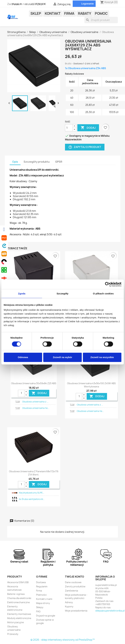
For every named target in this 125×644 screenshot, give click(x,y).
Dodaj (88, 128)
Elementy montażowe (19, 614)
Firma (69, 14)
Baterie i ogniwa (16, 594)
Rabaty (85, 14)
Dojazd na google (46, 616)
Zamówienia (71, 591)
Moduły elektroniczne (19, 618)
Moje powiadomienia (76, 611)
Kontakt (53, 14)
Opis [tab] (15, 162)
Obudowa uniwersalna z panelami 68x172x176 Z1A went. (34, 473)
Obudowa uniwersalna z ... (35, 402)
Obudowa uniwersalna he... (36, 408)
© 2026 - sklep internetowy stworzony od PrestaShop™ (63, 640)
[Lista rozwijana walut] (41, 4)
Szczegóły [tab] (62, 294)
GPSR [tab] (59, 162)
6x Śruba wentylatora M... (32, 499)
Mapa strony (43, 603)
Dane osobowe (73, 582)
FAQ (38, 611)
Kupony (69, 606)
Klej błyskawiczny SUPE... (32, 493)
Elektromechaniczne (19, 602)
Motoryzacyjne (16, 622)
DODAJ (39, 393)
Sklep (36, 14)
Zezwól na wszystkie (102, 357)
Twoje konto (75, 577)
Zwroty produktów (75, 586)
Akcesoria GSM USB (18, 582)
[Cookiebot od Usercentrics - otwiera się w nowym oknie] (107, 284)
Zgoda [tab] (22, 294)
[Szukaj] (101, 20)
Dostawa (41, 582)
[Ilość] (69, 128)
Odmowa (23, 357)
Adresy (69, 602)
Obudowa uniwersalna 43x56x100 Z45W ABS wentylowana (91, 385)
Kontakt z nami (44, 599)
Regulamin (42, 586)
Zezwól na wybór (63, 357)
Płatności (41, 595)
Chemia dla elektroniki (19, 598)
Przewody (13, 634)
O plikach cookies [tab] (103, 294)
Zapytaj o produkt (85, 147)
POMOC (101, 14)
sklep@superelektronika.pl (110, 611)
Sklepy (40, 607)
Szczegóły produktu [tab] (37, 162)
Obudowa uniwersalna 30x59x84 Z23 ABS (34, 383)
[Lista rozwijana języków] (17, 4)
